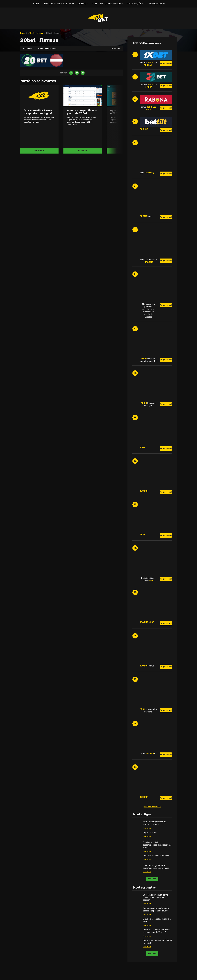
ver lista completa (152, 807)
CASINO (82, 4)
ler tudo (152, 879)
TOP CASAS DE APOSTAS (58, 4)
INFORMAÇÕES (135, 4)
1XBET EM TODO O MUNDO (107, 4)
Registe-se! (166, 63)
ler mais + (39, 151)
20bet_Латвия (36, 33)
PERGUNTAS (156, 4)
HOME (36, 4)
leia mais (147, 828)
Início (23, 33)
